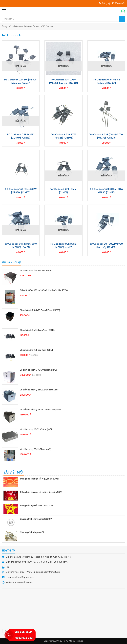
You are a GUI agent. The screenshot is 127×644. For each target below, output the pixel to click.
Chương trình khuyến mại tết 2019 (36, 519)
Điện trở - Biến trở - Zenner (27, 26)
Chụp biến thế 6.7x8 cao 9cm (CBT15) (37, 330)
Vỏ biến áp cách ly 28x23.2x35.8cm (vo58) (40, 390)
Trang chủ (6, 26)
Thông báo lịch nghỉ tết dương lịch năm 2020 (41, 492)
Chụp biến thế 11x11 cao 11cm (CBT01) (37, 350)
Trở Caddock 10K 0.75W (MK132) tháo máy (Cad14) (63, 81)
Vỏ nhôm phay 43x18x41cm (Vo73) (36, 270)
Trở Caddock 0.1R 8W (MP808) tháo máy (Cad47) (21, 81)
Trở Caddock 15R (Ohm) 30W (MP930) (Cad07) (21, 191)
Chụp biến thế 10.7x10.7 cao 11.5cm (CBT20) (40, 310)
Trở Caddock (49, 26)
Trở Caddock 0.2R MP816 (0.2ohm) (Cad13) (21, 136)
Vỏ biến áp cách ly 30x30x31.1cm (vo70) (38, 370)
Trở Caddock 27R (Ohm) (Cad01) (63, 191)
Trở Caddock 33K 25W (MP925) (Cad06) (63, 136)
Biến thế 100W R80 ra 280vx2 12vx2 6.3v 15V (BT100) (44, 290)
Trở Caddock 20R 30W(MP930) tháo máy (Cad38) (106, 245)
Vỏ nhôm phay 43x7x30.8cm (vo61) (36, 429)
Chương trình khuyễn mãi (32, 532)
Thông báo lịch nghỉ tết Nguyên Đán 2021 (39, 479)
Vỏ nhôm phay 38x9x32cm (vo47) (35, 449)
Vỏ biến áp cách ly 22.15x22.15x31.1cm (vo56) (41, 409)
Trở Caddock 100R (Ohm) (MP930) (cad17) (63, 245)
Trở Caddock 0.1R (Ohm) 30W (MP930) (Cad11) (21, 245)
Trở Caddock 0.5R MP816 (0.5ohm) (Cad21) (106, 81)
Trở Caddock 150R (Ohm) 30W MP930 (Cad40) (106, 191)
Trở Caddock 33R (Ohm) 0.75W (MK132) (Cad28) (106, 136)
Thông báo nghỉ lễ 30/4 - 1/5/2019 (36, 505)
